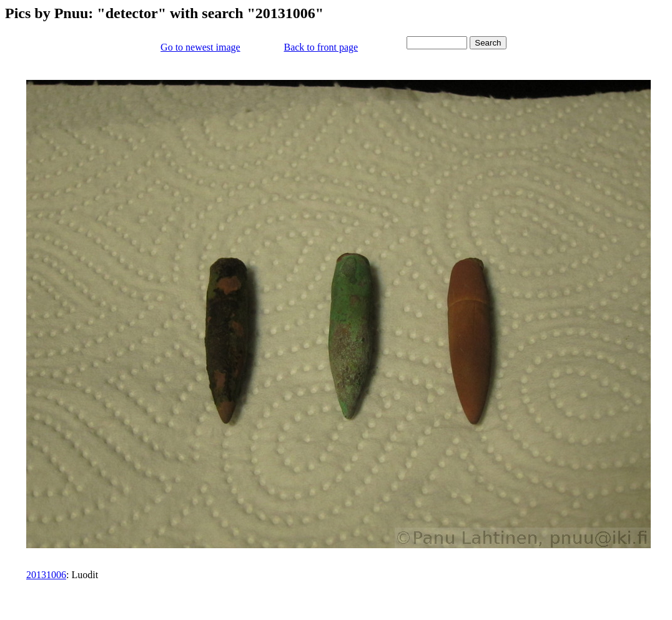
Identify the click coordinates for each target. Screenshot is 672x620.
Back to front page (321, 47)
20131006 (46, 575)
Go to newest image (200, 47)
